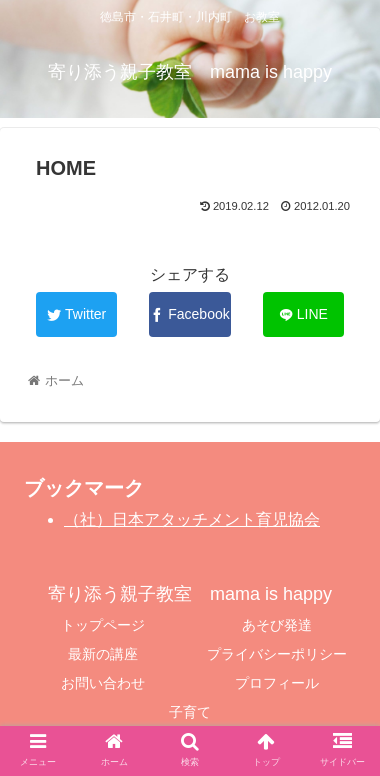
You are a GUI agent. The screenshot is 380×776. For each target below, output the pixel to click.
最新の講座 (103, 654)
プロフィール (277, 683)
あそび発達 (277, 625)
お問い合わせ (103, 683)
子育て (190, 712)
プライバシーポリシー (277, 654)
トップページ (103, 625)
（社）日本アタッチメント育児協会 (192, 519)
